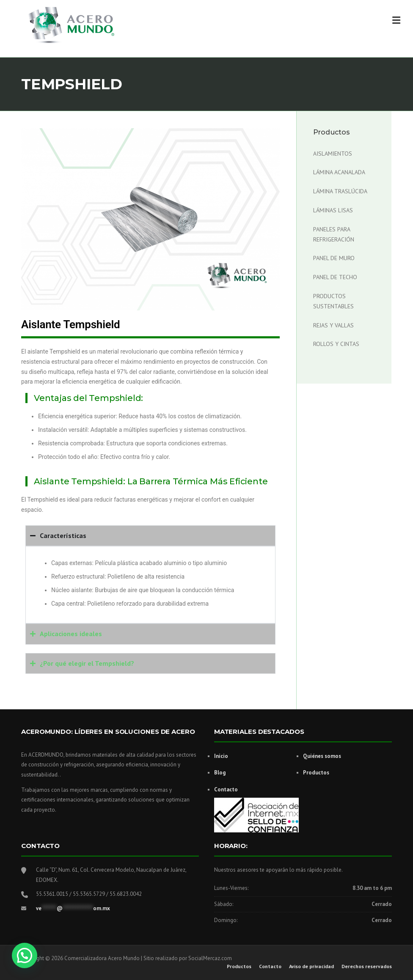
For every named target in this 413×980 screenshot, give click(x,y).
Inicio (221, 756)
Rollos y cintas (336, 344)
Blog (220, 773)
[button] (25, 955)
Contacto (226, 789)
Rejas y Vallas (333, 325)
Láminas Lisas (333, 210)
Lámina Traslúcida (340, 191)
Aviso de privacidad (311, 966)
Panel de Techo (335, 277)
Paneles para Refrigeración (334, 234)
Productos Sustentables (333, 301)
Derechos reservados (367, 966)
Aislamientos (333, 154)
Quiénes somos (322, 756)
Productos (316, 773)
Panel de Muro (334, 258)
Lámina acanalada (339, 172)
